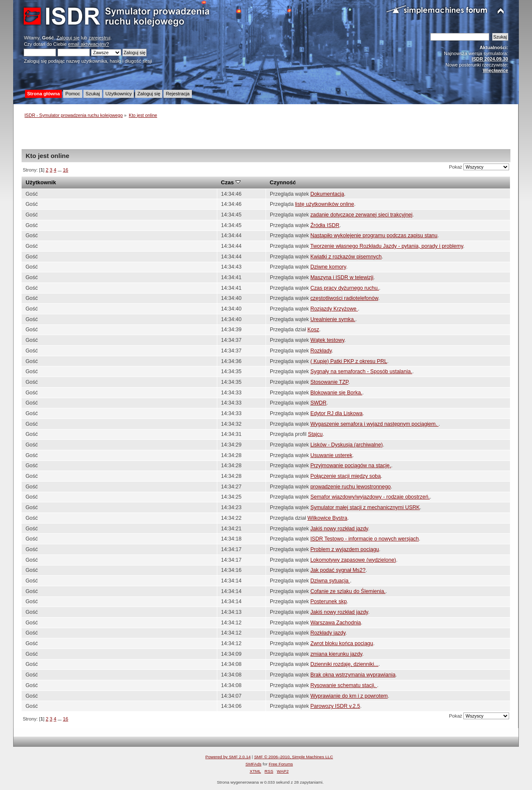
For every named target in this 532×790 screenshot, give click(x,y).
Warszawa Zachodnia (336, 623)
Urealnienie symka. (333, 319)
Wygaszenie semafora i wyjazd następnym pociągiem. (375, 424)
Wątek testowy (327, 340)
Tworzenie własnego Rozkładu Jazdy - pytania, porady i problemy (387, 246)
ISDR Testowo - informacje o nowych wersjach (365, 539)
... (60, 170)
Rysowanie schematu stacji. (344, 685)
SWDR (319, 403)
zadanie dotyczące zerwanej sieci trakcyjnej (362, 215)
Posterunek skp (329, 602)
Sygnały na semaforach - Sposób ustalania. (362, 371)
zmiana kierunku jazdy (336, 654)
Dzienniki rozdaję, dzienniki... (345, 664)
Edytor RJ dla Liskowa (337, 413)
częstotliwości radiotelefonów (344, 298)
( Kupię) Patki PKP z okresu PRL (349, 361)
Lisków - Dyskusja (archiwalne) (347, 445)
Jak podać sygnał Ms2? (338, 570)
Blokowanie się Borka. (337, 393)
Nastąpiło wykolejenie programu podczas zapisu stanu (374, 236)
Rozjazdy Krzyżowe (334, 309)
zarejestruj (100, 38)
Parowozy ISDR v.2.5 (335, 706)
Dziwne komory (328, 267)
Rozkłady (321, 351)
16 (66, 170)
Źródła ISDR (325, 225)
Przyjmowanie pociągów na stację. (351, 466)
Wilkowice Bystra (327, 518)
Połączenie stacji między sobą (346, 476)
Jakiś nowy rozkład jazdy (339, 529)
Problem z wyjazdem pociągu (345, 549)
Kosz (313, 330)
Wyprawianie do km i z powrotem (349, 696)
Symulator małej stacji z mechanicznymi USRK (365, 507)
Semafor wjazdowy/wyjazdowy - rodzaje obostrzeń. (370, 497)
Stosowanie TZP (330, 382)
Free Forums (281, 764)
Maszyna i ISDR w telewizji (342, 277)
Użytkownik (41, 182)
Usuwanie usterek (331, 455)
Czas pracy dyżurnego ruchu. (345, 288)
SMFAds (254, 764)
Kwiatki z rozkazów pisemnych (346, 257)
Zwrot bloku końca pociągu (342, 643)
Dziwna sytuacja (330, 581)
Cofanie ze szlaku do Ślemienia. (348, 591)
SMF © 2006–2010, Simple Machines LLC (294, 757)
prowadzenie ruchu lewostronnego (351, 487)
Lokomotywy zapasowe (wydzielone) (353, 560)
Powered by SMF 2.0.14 (228, 757)
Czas (231, 182)
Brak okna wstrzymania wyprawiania (353, 675)
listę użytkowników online (325, 204)
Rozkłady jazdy (328, 633)
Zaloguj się (68, 38)
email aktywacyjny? (89, 44)
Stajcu (315, 434)
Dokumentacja (327, 194)
